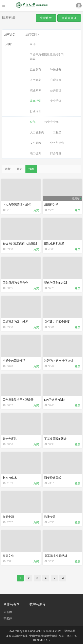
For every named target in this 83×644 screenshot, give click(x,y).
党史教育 (36, 69)
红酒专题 (8, 517)
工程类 (57, 132)
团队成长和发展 (54, 244)
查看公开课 (69, 18)
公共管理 (56, 90)
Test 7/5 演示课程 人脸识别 (20, 244)
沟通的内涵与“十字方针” (59, 361)
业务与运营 (57, 143)
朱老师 (8, 612)
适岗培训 (33, 34)
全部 (33, 44)
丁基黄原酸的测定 (56, 439)
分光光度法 (10, 439)
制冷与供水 (10, 478)
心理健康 (56, 80)
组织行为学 (51, 205)
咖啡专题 (50, 517)
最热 (20, 169)
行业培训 (36, 111)
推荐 (31, 169)
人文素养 (36, 80)
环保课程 (56, 69)
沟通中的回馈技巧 (14, 361)
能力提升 (36, 153)
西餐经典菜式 (53, 478)
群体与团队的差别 (56, 283)
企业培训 (56, 101)
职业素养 (36, 90)
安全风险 (36, 143)
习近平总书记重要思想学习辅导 (47, 57)
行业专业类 (51, 122)
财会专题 (56, 153)
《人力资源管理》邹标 (17, 205)
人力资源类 (37, 132)
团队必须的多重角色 (15, 283)
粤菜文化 (8, 556)
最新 (8, 169)
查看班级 (46, 18)
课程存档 (70, 631)
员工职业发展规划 (56, 556)
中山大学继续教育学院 (44, 636)
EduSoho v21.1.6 (34, 631)
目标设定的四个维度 (15, 322)
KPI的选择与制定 (55, 400)
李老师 (8, 618)
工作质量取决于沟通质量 (18, 400)
